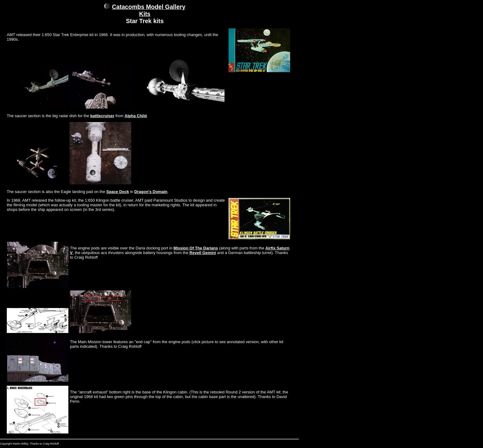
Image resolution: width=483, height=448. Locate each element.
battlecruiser (102, 116)
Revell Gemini (203, 253)
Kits (145, 14)
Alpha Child (136, 116)
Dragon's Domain (151, 192)
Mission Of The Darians (196, 248)
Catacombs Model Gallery (149, 7)
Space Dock (118, 192)
